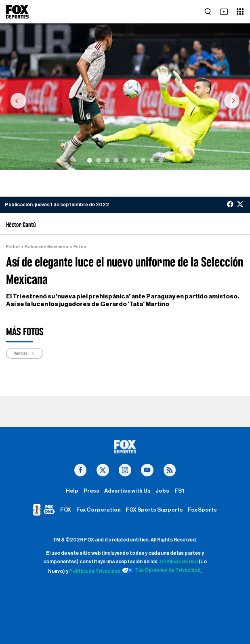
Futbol (13, 247)
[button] (18, 101)
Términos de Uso (178, 562)
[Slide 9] (161, 160)
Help (72, 491)
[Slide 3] (107, 160)
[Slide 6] (134, 160)
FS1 (179, 491)
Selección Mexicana (46, 247)
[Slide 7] (143, 160)
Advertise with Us (127, 491)
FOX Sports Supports (154, 510)
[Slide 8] (152, 160)
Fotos (80, 247)
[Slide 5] (125, 160)
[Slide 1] (90, 160)
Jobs (162, 491)
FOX (66, 510)
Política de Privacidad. (96, 571)
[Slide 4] (116, 160)
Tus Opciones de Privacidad (162, 571)
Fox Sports (202, 510)
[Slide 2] (99, 160)
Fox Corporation (99, 510)
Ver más (25, 353)
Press (91, 491)
